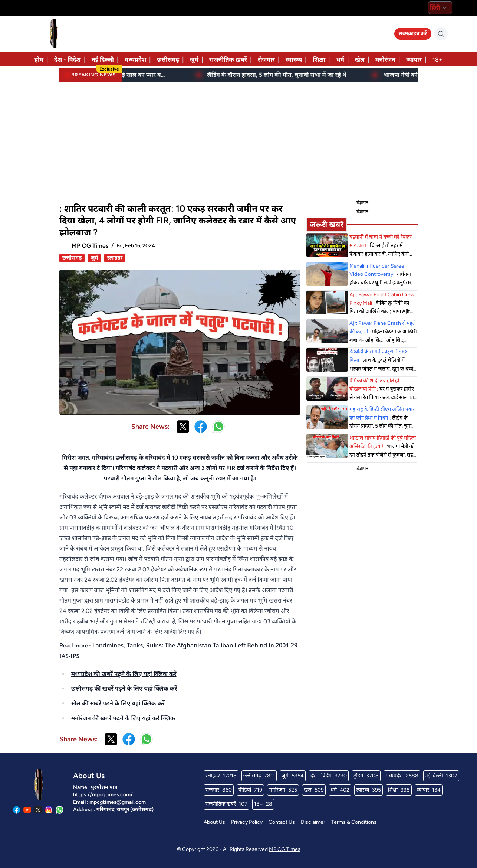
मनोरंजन (385, 60)
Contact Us (282, 822)
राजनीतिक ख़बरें (228, 60)
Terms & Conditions (354, 822)
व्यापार (414, 60)
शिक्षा (319, 60)
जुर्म (194, 60)
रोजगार (266, 60)
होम (39, 60)
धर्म (340, 60)
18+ (437, 60)
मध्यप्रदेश (135, 60)
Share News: (150, 427)
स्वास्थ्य (294, 60)
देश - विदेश (68, 60)
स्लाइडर (115, 258)
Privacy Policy (247, 822)
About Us (214, 822)
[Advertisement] (238, 140)
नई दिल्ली (103, 60)
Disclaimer (313, 822)
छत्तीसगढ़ (168, 60)
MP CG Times (285, 849)
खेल (360, 60)
